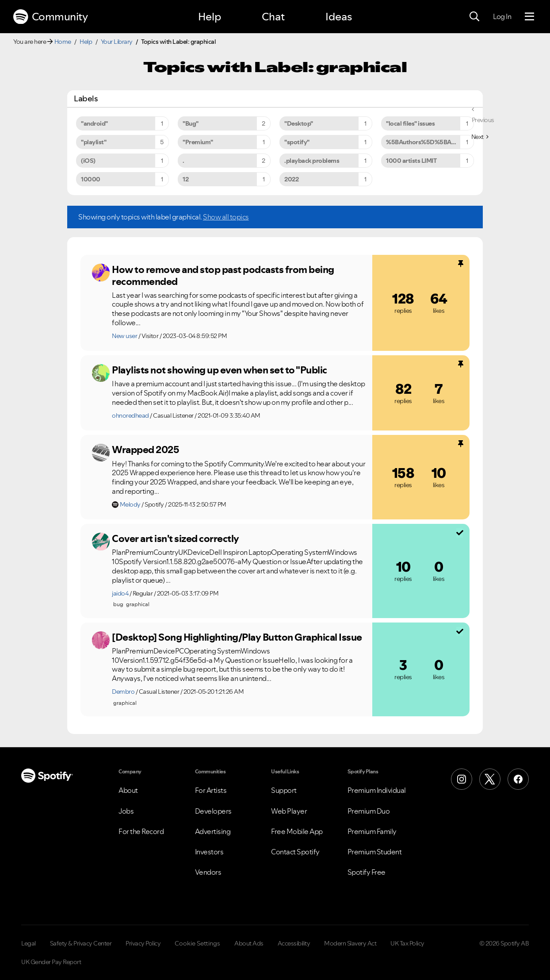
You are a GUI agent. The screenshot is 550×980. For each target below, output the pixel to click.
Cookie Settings (197, 943)
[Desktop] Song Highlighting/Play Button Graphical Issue (237, 637)
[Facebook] (518, 779)
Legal (29, 943)
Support (284, 790)
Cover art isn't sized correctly (176, 538)
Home (63, 42)
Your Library (117, 42)
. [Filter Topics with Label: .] (183, 161)
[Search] (474, 17)
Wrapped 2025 (145, 450)
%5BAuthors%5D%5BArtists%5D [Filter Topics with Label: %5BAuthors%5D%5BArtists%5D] (430, 142)
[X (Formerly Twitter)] (490, 779)
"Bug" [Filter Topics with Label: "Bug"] (191, 123)
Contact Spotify (295, 852)
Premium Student (375, 852)
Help (210, 17)
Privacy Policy (143, 943)
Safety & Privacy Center (81, 943)
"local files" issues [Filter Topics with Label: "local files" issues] (410, 123)
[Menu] (529, 17)
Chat (273, 17)
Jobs (126, 811)
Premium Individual (377, 790)
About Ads (249, 943)
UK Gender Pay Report (51, 962)
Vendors (208, 872)
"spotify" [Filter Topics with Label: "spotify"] (297, 142)
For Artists (211, 790)
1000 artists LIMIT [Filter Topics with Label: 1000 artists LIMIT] (411, 161)
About (128, 790)
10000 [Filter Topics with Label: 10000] (91, 179)
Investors (209, 852)
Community (50, 17)
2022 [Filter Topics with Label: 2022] (291, 179)
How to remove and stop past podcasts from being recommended (223, 275)
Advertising (213, 831)
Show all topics (226, 217)
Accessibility (294, 943)
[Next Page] (480, 137)
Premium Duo (369, 811)
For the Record (141, 831)
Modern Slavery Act (350, 943)
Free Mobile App (297, 831)
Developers (213, 811)
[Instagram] (462, 779)
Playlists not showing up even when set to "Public (220, 370)
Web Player (289, 811)
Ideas (339, 17)
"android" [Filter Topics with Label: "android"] (94, 123)
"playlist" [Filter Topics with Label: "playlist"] (94, 142)
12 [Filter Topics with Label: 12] (185, 179)
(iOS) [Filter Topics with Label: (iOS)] (88, 161)
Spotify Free (367, 872)
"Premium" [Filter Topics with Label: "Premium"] (198, 142)
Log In (502, 16)
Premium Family (372, 831)
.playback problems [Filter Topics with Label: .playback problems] (312, 161)
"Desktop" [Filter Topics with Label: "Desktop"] (299, 123)
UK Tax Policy (407, 943)
